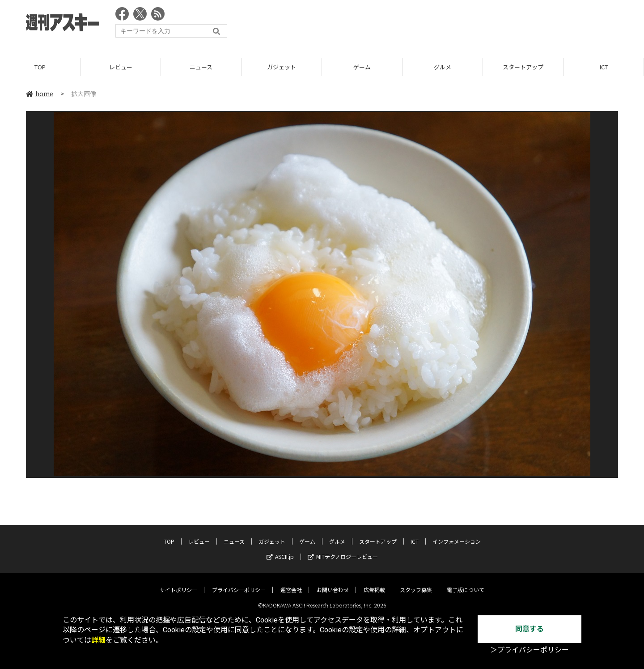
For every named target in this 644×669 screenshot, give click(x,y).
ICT (604, 67)
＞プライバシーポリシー (530, 650)
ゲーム (362, 67)
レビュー (121, 67)
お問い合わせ (333, 583)
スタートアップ (523, 67)
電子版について (466, 583)
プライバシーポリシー (239, 583)
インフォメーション (457, 535)
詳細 (98, 640)
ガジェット (282, 67)
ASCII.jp (280, 550)
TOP (40, 67)
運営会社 (291, 583)
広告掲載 (374, 583)
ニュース (201, 67)
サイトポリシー (178, 583)
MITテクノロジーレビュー (343, 550)
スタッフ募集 (416, 583)
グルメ (443, 67)
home (40, 94)
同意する (530, 629)
